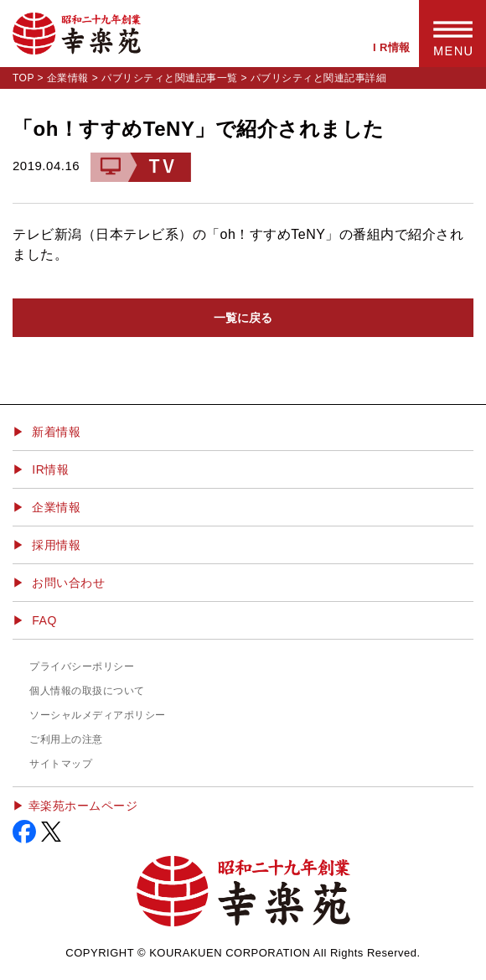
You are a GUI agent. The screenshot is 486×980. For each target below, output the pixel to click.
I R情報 (392, 47)
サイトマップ (61, 764)
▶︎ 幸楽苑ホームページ (75, 806)
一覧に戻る (243, 318)
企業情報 (68, 78)
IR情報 (50, 469)
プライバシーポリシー (82, 666)
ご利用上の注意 (66, 739)
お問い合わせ (68, 583)
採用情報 (56, 545)
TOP (23, 78)
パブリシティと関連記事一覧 (170, 78)
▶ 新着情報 (47, 432)
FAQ (44, 620)
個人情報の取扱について (87, 691)
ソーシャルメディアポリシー (98, 715)
